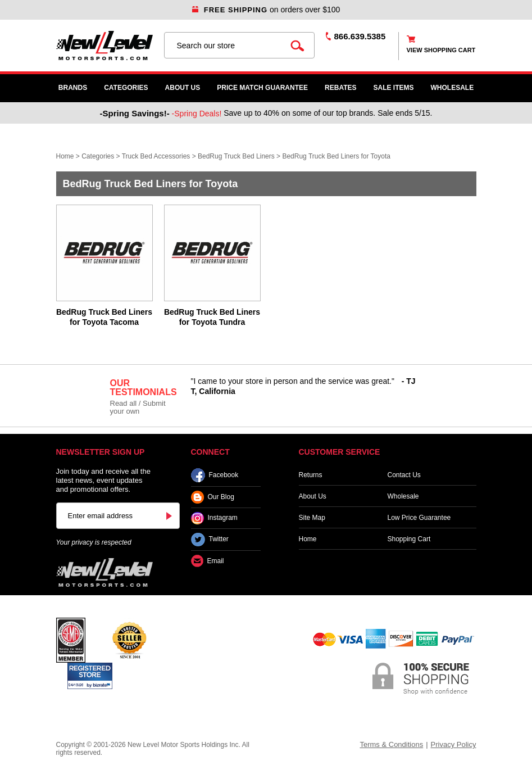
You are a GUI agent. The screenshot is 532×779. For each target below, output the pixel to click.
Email (208, 561)
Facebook (215, 475)
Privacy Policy (454, 744)
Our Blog (213, 497)
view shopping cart (441, 50)
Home (65, 156)
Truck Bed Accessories (156, 156)
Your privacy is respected (94, 542)
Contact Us (404, 475)
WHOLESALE (453, 88)
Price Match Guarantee (262, 88)
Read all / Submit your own (138, 407)
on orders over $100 (266, 10)
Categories (126, 88)
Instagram (214, 518)
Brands (73, 88)
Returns (311, 475)
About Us (183, 88)
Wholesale (403, 496)
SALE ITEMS (394, 88)
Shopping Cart (409, 539)
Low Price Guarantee (419, 518)
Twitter (210, 540)
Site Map (312, 518)
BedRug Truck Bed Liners (236, 156)
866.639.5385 (360, 36)
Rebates (340, 88)
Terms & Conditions (391, 744)
